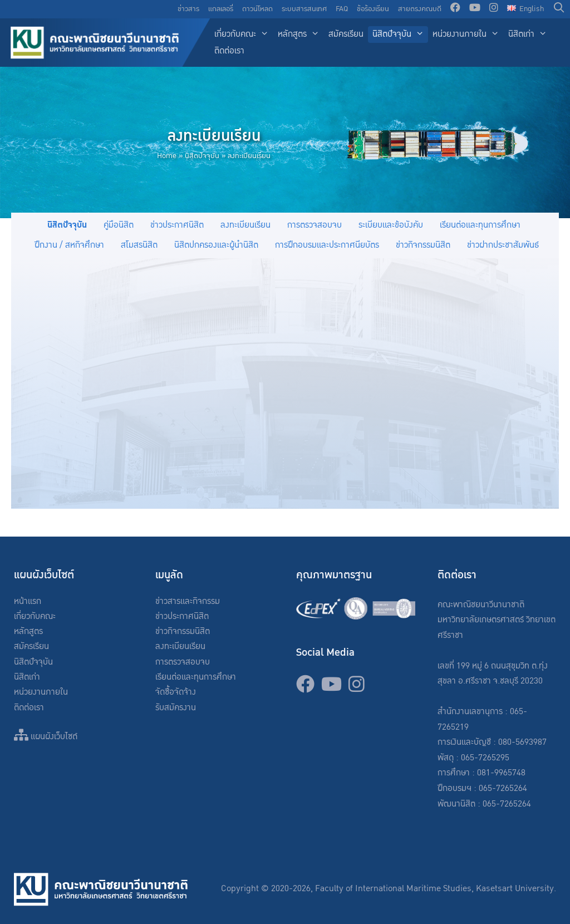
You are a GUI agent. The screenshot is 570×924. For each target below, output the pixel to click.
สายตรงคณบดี (420, 9)
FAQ (342, 9)
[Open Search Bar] (559, 9)
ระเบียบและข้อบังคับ (391, 225)
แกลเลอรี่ (221, 9)
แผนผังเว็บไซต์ (46, 737)
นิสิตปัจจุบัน (401, 35)
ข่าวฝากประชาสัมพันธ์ (503, 245)
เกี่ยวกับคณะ (244, 35)
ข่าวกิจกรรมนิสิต (423, 245)
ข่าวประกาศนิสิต (177, 225)
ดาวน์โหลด (257, 9)
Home (167, 156)
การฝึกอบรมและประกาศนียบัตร (327, 245)
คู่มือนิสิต (119, 225)
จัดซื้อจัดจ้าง (176, 692)
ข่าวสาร (188, 9)
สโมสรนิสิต (139, 245)
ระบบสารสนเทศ (304, 9)
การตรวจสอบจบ (315, 225)
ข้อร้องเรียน (373, 9)
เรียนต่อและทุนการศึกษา (480, 225)
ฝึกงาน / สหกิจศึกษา (69, 245)
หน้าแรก (28, 601)
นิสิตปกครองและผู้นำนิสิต (216, 245)
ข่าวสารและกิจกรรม (188, 601)
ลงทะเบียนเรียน (245, 225)
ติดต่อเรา (229, 51)
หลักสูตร (301, 35)
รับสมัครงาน (176, 708)
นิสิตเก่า (530, 35)
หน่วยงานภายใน (468, 35)
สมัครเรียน (346, 34)
